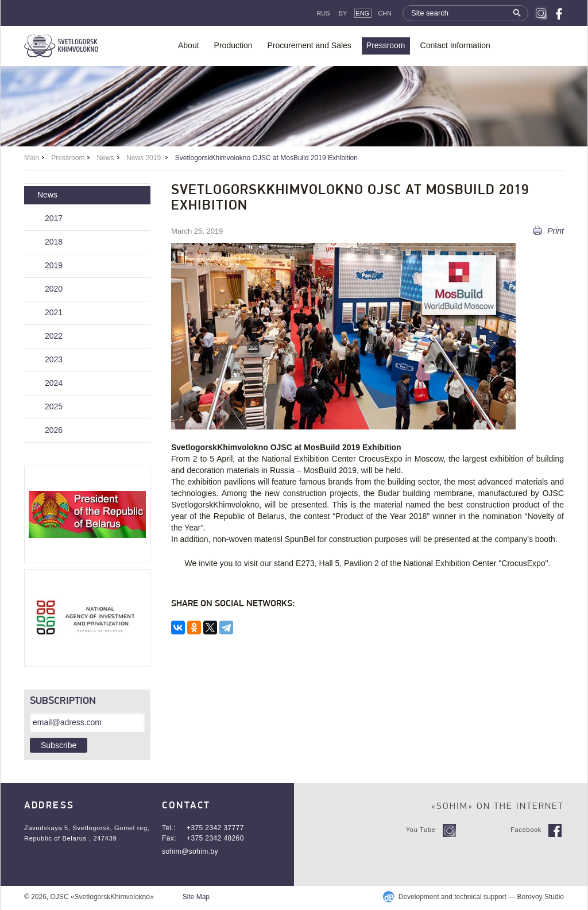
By (343, 13)
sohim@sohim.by (190, 851)
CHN (385, 13)
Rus (323, 13)
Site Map (196, 897)
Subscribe (59, 745)
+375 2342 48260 (215, 838)
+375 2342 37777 (215, 828)
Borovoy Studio (541, 897)
